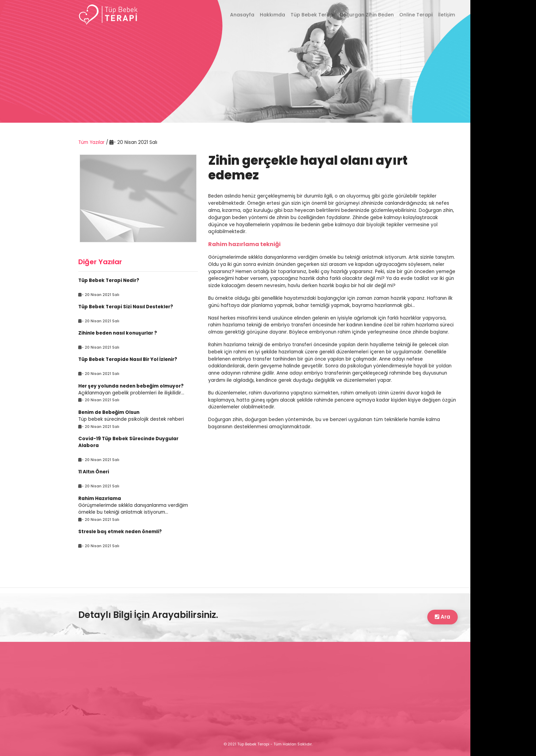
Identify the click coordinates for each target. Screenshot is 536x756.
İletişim (446, 15)
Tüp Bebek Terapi (312, 15)
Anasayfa (244, 15)
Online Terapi (416, 15)
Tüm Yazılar (92, 142)
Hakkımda (272, 15)
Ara (443, 617)
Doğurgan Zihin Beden (367, 15)
